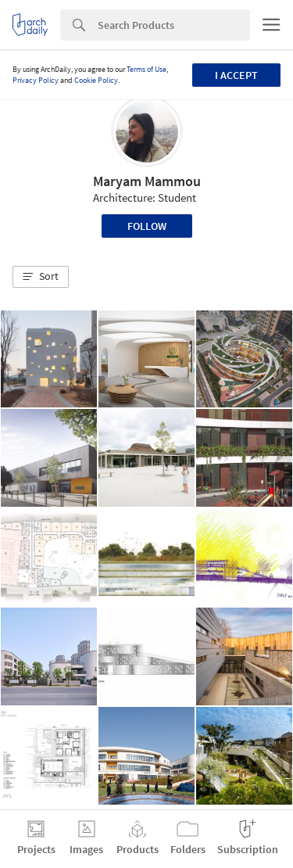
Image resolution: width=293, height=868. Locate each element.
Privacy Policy (36, 80)
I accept (236, 75)
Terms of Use (146, 69)
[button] (41, 277)
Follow (147, 226)
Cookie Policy (96, 80)
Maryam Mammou (147, 181)
